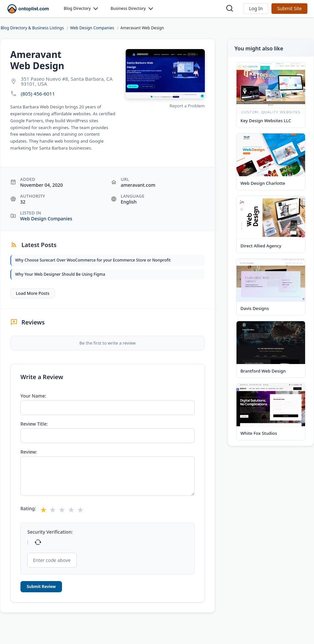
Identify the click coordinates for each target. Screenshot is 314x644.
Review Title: (34, 424)
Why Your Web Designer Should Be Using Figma (60, 274)
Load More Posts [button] (33, 293)
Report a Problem (187, 106)
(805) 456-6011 (38, 94)
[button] (256, 9)
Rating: (28, 509)
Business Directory (128, 8)
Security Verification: (50, 532)
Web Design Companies (46, 219)
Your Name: (33, 396)
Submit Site (289, 8)
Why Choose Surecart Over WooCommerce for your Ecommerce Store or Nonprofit (93, 260)
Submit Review (41, 587)
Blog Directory (77, 8)
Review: (29, 452)
